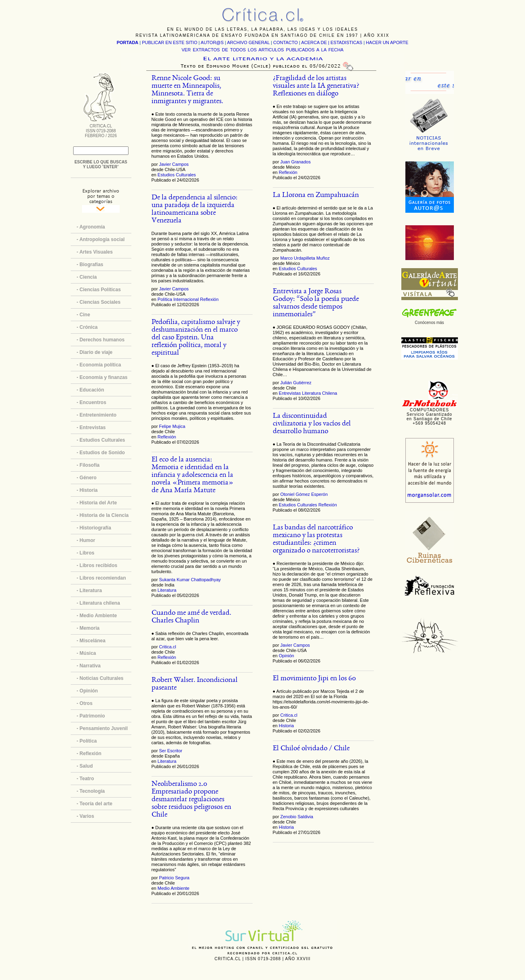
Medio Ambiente (174, 888)
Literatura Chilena (319, 393)
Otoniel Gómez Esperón (304, 494)
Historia (286, 726)
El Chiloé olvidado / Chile (311, 749)
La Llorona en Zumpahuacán (316, 196)
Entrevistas (290, 393)
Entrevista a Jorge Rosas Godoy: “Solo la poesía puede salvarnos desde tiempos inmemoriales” (316, 303)
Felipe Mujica (172, 426)
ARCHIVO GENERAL (248, 42)
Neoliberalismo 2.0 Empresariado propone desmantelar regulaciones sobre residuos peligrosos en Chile (191, 800)
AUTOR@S (213, 42)
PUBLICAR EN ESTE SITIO (170, 42)
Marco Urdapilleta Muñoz (305, 258)
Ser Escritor (170, 751)
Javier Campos (174, 164)
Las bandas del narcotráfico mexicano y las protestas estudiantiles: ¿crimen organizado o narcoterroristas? (316, 540)
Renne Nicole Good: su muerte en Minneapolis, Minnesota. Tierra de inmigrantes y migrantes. (187, 90)
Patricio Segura (174, 878)
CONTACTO (286, 42)
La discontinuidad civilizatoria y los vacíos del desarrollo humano (312, 424)
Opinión (287, 656)
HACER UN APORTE (387, 42)
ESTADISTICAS (347, 42)
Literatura (167, 590)
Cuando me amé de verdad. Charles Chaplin (191, 617)
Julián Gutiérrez (296, 383)
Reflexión (209, 299)
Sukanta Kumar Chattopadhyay (190, 580)
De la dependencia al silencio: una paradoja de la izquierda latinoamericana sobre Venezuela (195, 210)
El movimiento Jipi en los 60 (314, 679)
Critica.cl (167, 647)
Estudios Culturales (177, 175)
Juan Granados (295, 162)
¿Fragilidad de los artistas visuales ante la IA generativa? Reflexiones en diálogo (316, 86)
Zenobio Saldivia (296, 817)
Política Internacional (178, 299)
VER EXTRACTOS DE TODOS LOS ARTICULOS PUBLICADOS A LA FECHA (262, 50)
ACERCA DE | (316, 42)
